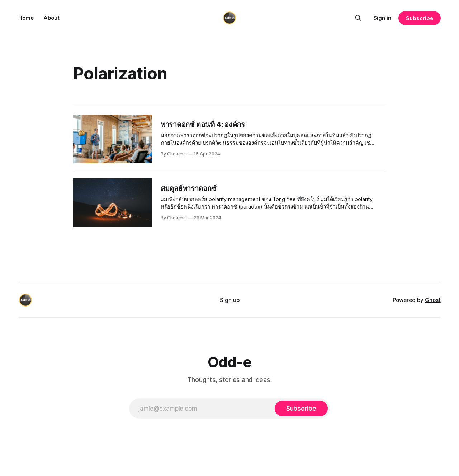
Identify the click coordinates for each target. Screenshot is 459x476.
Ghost (433, 300)
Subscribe (419, 18)
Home (26, 18)
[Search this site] (358, 18)
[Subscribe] (301, 409)
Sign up (230, 300)
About (52, 18)
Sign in (382, 18)
